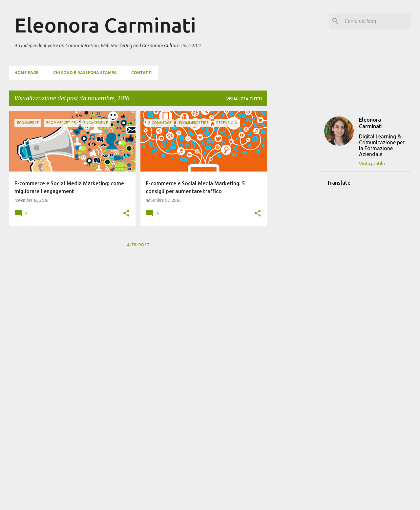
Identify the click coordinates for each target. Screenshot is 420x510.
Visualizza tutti (244, 99)
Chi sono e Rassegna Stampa (85, 73)
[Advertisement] (293, 210)
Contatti (142, 73)
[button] (126, 214)
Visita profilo (372, 164)
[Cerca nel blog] (376, 21)
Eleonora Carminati (105, 25)
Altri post (138, 245)
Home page (27, 73)
